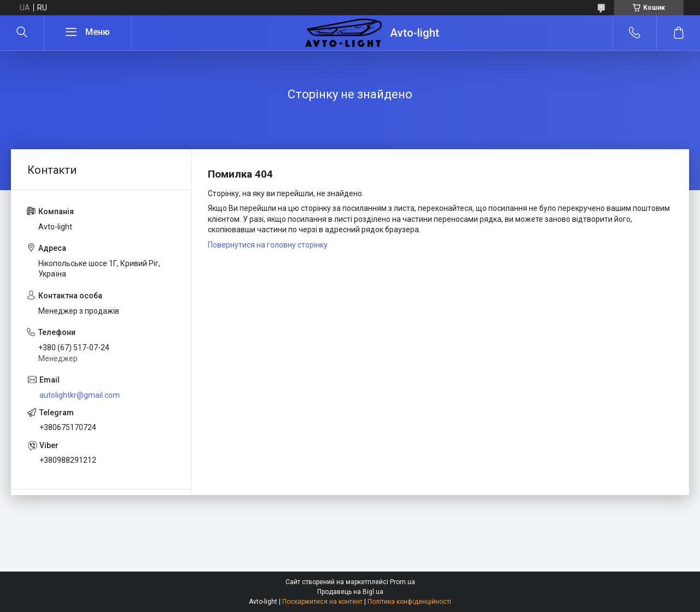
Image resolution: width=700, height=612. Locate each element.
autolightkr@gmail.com (80, 395)
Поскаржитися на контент (322, 602)
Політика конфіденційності (409, 602)
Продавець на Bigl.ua (350, 592)
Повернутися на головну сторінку (268, 245)
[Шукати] (22, 33)
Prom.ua (402, 582)
